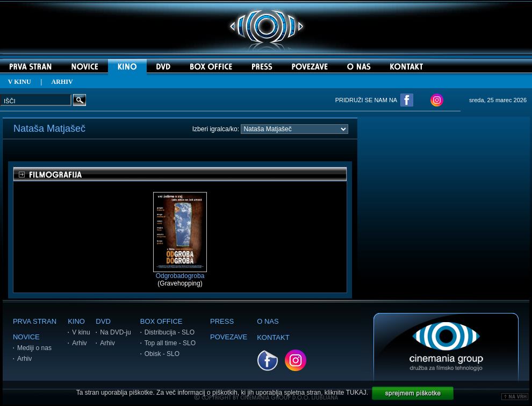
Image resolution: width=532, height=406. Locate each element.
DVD (103, 321)
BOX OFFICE (161, 321)
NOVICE (26, 337)
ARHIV (62, 82)
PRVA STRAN (35, 321)
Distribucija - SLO (170, 332)
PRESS (222, 321)
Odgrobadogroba (180, 273)
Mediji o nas (34, 348)
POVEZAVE (229, 337)
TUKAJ (356, 393)
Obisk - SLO (162, 354)
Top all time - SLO (170, 343)
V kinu (81, 332)
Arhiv (24, 359)
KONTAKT (273, 337)
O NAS (268, 321)
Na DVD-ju (115, 332)
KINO (76, 321)
